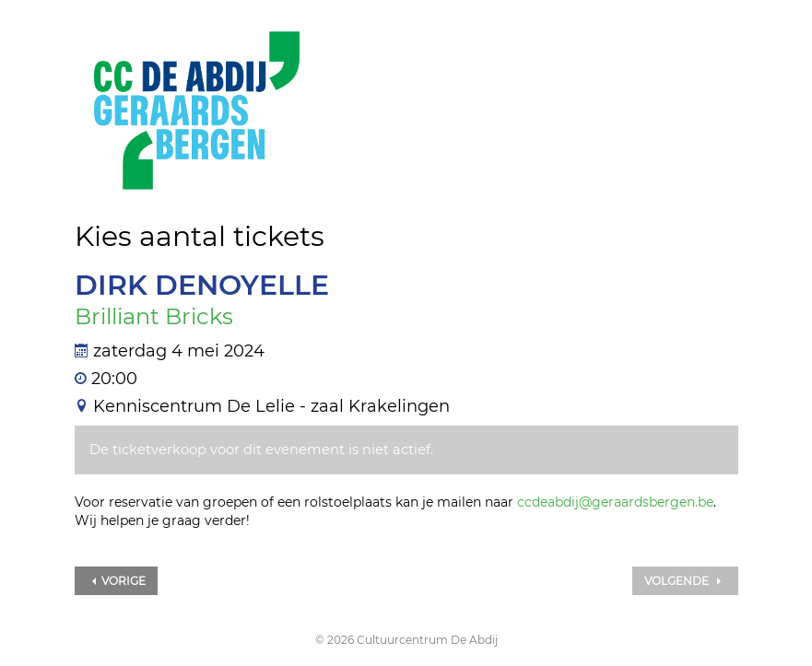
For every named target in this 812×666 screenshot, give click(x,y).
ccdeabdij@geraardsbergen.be (615, 502)
